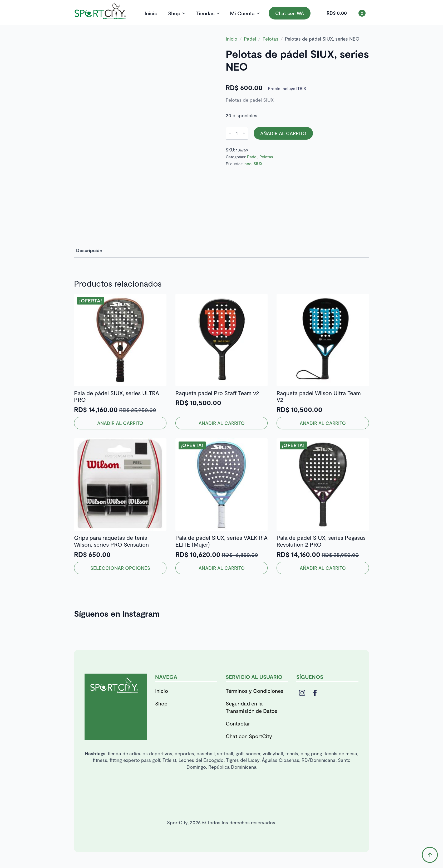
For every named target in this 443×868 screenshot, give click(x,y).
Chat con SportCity (249, 736)
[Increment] (244, 133)
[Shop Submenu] (185, 13)
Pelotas (270, 39)
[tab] (89, 250)
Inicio (151, 13)
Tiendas (205, 13)
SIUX (258, 164)
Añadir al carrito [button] (120, 423)
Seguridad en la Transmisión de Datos (252, 707)
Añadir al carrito (283, 133)
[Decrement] (230, 133)
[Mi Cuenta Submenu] (260, 13)
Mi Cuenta (242, 13)
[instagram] (302, 693)
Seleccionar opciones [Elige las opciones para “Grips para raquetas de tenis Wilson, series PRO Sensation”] (120, 568)
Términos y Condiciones (255, 691)
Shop (174, 13)
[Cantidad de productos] (237, 133)
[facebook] (315, 693)
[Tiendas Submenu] (220, 13)
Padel (250, 39)
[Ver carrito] (346, 13)
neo (248, 164)
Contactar (238, 723)
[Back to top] (430, 855)
